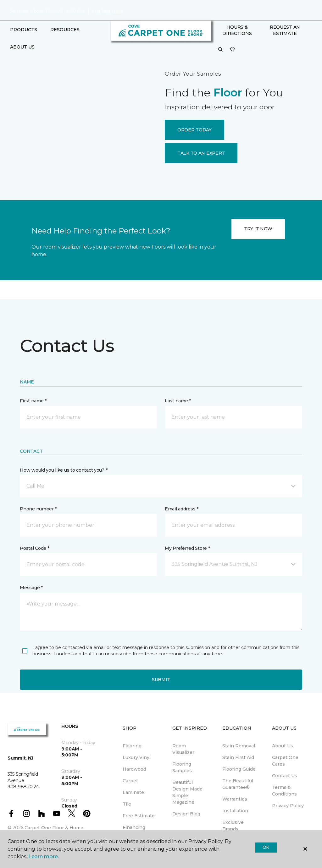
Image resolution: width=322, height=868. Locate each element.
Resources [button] (65, 30)
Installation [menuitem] (235, 811)
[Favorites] (232, 50)
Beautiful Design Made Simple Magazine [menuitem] (187, 792)
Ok (266, 847)
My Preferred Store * (187, 548)
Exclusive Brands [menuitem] (233, 826)
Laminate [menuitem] (133, 792)
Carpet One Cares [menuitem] (285, 761)
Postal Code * (34, 548)
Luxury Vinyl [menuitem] (137, 757)
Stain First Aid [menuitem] (238, 757)
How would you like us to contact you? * (64, 470)
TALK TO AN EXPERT (201, 153)
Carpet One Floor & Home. (54, 828)
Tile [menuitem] (127, 804)
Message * (31, 588)
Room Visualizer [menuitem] (183, 749)
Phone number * (38, 509)
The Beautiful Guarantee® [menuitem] (238, 784)
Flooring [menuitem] (132, 746)
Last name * (178, 401)
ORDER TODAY (194, 130)
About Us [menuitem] (283, 746)
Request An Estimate (285, 30)
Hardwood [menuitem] (134, 769)
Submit (161, 680)
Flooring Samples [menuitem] (182, 767)
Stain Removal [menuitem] (239, 746)
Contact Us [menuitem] (285, 776)
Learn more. (44, 857)
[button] (220, 50)
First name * (33, 401)
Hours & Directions (237, 30)
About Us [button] (22, 47)
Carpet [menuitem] (130, 781)
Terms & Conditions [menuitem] (284, 791)
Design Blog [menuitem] (186, 814)
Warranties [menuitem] (235, 799)
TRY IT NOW (258, 229)
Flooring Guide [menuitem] (239, 769)
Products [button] (24, 30)
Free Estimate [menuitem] (139, 816)
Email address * (182, 509)
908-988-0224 (108, 11)
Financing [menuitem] (134, 827)
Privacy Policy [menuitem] (288, 806)
